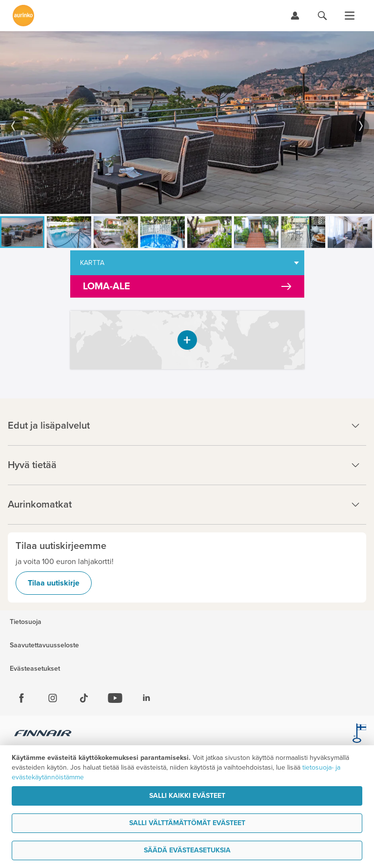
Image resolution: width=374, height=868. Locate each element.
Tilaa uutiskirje (54, 583)
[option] (187, 123)
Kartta (92, 263)
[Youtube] (115, 698)
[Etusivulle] (23, 16)
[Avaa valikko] (350, 16)
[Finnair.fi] (43, 735)
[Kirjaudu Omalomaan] (295, 16)
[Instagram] (53, 698)
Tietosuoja (26, 622)
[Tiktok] (84, 698)
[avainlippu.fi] (359, 735)
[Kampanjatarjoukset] (187, 286)
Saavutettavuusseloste (44, 645)
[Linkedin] (146, 698)
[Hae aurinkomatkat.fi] (322, 16)
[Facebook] (21, 698)
